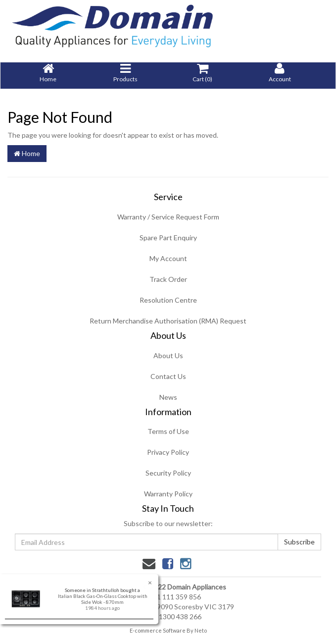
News (168, 397)
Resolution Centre (168, 300)
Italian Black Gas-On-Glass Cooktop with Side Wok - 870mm (102, 599)
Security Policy (168, 473)
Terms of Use (168, 431)
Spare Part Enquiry (168, 238)
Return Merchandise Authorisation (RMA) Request (168, 321)
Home (27, 153)
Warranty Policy (168, 494)
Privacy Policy (168, 452)
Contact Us (168, 376)
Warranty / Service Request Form (168, 217)
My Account (168, 258)
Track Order (168, 279)
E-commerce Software (158, 630)
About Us (168, 355)
